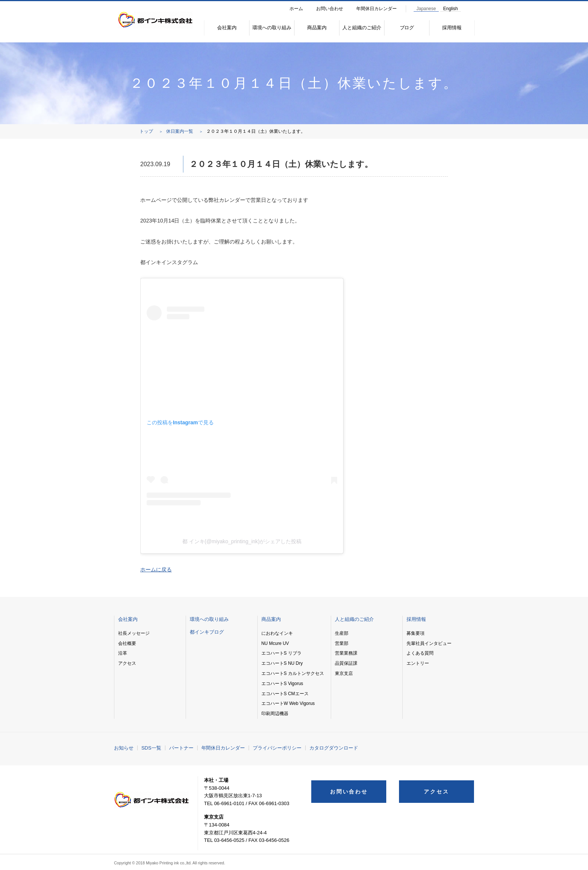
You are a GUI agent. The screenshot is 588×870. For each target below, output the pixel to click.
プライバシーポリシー (277, 748)
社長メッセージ (134, 633)
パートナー (181, 748)
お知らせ (124, 748)
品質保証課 (346, 663)
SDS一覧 (151, 748)
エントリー (418, 663)
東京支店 (344, 673)
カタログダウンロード (334, 748)
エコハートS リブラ (281, 653)
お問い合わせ (330, 9)
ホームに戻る (156, 569)
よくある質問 (420, 653)
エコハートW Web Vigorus (288, 703)
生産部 (342, 633)
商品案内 (317, 28)
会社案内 (227, 28)
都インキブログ (207, 632)
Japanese (426, 9)
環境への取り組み (272, 28)
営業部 (342, 643)
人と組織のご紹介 (362, 28)
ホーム (296, 9)
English (451, 9)
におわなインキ (277, 633)
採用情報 (452, 28)
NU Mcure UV (275, 643)
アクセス (127, 663)
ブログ (407, 28)
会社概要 (127, 643)
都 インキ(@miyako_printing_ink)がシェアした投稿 (242, 541)
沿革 (123, 653)
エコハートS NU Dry (282, 663)
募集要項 (415, 633)
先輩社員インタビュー (429, 643)
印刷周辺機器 (275, 714)
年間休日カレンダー (376, 9)
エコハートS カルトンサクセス (293, 673)
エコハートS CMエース (285, 694)
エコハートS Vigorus (282, 684)
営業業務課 (346, 653)
